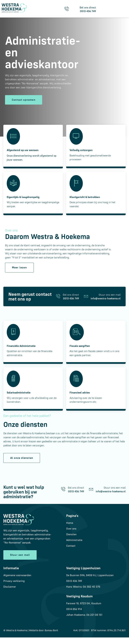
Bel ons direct (71, 300)
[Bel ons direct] (58, 302)
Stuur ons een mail (110, 300)
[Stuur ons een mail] (86, 302)
